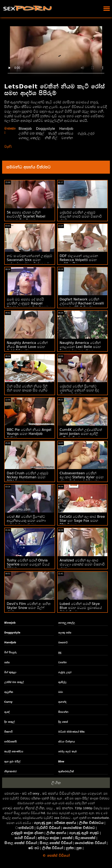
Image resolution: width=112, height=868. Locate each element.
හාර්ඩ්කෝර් (10, 742)
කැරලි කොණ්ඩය (61, 133)
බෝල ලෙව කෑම (67, 751)
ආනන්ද (62, 702)
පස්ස (7, 662)
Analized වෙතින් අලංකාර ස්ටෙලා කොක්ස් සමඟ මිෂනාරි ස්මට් (82, 564)
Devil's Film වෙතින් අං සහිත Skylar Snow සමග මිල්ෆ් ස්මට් (29, 608)
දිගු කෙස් (63, 722)
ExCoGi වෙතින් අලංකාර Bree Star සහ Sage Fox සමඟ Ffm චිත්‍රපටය (82, 521)
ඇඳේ (7, 712)
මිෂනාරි (8, 732)
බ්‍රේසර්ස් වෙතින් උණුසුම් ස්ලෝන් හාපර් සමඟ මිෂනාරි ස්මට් (81, 216)
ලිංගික (56, 783)
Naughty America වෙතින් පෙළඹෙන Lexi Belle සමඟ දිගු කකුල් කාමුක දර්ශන (80, 347)
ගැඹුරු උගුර (86, 133)
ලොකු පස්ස (65, 633)
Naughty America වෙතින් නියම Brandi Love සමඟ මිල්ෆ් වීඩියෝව (27, 347)
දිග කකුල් (9, 722)
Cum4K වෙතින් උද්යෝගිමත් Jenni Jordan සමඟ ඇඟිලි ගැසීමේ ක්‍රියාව (81, 434)
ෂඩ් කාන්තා (64, 808)
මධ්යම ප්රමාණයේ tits (71, 732)
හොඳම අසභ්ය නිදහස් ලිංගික (23, 808)
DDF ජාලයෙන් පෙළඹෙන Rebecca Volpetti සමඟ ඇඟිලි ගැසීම (79, 260)
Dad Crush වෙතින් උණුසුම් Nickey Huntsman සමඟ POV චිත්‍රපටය (28, 477)
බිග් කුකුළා (10, 672)
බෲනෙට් (63, 642)
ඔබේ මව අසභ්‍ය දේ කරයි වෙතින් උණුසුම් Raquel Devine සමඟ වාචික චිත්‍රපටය (29, 303)
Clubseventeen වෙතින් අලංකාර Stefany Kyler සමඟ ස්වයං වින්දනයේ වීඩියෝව (82, 477)
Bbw (61, 762)
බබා (61, 692)
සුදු (60, 652)
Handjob (66, 129)
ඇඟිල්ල (62, 682)
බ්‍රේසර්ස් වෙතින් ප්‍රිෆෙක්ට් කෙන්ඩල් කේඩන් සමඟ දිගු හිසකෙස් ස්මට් (79, 390)
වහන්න (67, 138)
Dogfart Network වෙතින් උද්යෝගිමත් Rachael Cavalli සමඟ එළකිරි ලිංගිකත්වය (82, 303)
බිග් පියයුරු (10, 652)
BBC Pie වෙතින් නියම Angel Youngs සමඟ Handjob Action (29, 434)
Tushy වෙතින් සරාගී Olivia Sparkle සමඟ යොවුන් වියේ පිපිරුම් (28, 564)
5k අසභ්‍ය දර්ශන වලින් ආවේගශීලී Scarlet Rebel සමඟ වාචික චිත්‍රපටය (26, 216)
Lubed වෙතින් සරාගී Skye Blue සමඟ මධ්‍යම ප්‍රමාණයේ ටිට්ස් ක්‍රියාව (81, 608)
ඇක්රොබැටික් (66, 771)
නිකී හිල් (51, 138)
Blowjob (25, 129)
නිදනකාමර (10, 771)
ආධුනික (9, 692)
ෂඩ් (24, 793)
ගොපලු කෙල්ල (30, 138)
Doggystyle (46, 129)
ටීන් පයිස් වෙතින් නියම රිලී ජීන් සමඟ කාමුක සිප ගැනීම (27, 388)
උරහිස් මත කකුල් (31, 133)
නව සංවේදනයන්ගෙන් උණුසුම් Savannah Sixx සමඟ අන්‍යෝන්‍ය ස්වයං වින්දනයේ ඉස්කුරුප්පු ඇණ (30, 262)
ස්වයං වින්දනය (67, 742)
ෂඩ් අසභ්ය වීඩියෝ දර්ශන (61, 793)
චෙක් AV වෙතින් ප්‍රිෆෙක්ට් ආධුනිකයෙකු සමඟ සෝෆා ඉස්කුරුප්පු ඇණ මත (26, 521)
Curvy (8, 702)
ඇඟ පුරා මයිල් (12, 762)
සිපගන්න (63, 712)
